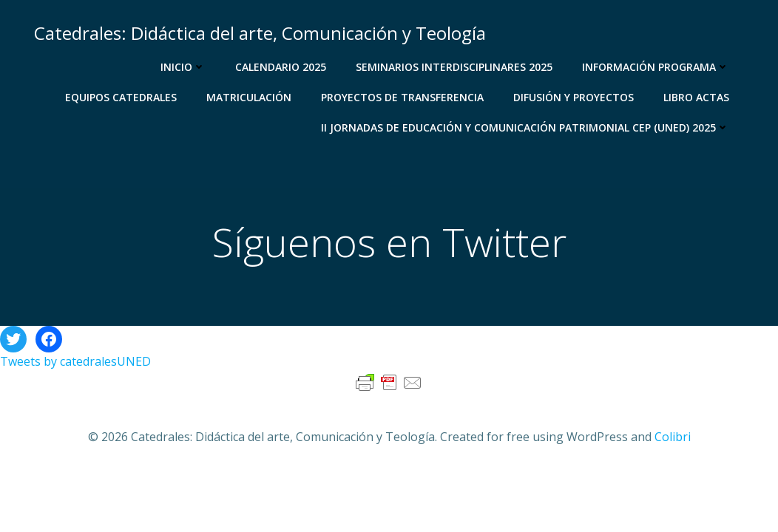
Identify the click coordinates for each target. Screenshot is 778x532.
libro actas (696, 97)
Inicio (183, 67)
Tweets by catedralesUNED (75, 361)
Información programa (656, 67)
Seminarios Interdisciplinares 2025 (454, 67)
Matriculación (249, 97)
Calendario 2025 (281, 67)
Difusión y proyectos (574, 97)
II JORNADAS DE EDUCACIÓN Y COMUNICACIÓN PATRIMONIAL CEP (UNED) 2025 (525, 127)
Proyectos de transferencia (402, 97)
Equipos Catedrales (121, 97)
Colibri (673, 437)
